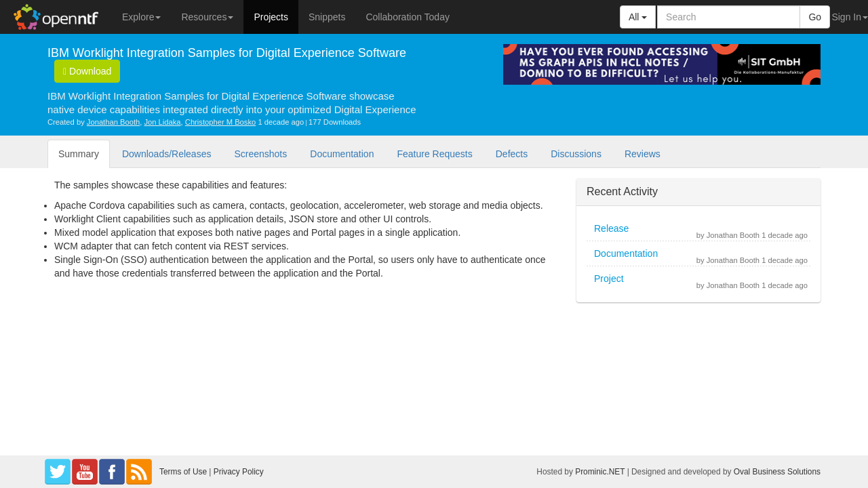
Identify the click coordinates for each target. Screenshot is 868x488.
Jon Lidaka (162, 122)
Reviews (643, 154)
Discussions (576, 154)
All (638, 17)
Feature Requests (434, 154)
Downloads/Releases (167, 154)
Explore (141, 17)
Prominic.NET (600, 472)
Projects (271, 17)
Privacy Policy (239, 472)
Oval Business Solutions (777, 472)
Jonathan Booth (113, 122)
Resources (207, 17)
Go (815, 17)
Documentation (342, 154)
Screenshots (260, 154)
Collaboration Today (408, 17)
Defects (512, 154)
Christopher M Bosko (220, 122)
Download (87, 71)
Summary (79, 154)
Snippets (327, 17)
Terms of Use (183, 472)
